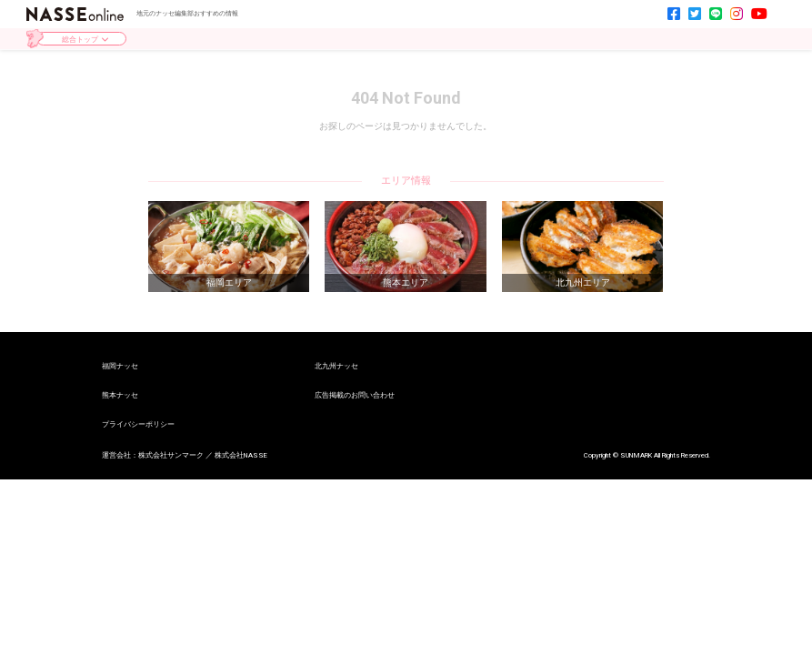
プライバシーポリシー (138, 425)
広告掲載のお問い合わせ (355, 396)
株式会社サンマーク (171, 455)
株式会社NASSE (241, 455)
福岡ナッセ (120, 367)
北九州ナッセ (336, 367)
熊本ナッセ (120, 396)
